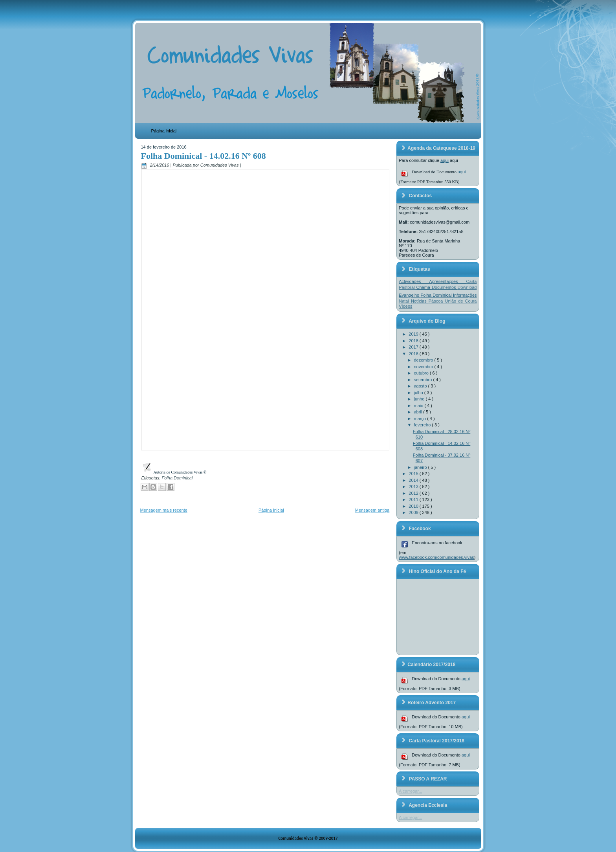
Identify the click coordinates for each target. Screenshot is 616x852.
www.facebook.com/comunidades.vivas (436, 557)
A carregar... (410, 791)
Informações (465, 295)
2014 (414, 480)
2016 (414, 354)
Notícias (420, 301)
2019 (414, 334)
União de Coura (461, 301)
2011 (414, 499)
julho (419, 393)
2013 (414, 487)
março (421, 419)
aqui (445, 160)
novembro (424, 367)
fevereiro (423, 425)
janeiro (421, 467)
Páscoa (437, 301)
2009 (414, 512)
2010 (414, 506)
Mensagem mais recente (164, 510)
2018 (414, 341)
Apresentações (447, 281)
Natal (405, 301)
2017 (414, 347)
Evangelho (410, 295)
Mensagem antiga (372, 510)
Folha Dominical (177, 478)
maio (419, 406)
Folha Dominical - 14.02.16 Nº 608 (203, 156)
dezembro (424, 360)
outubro (422, 373)
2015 (414, 474)
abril (419, 412)
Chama (424, 287)
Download (467, 287)
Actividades (414, 281)
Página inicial (164, 131)
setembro (424, 380)
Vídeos (405, 306)
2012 (414, 493)
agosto (421, 386)
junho (420, 399)
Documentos (445, 287)
